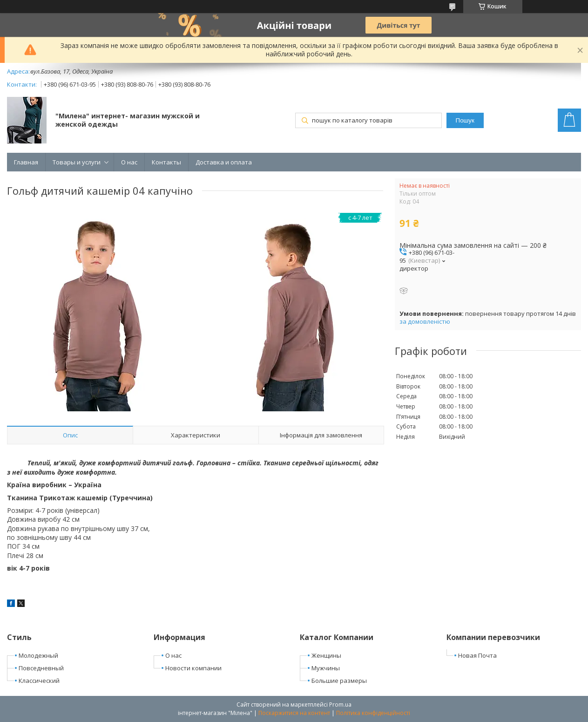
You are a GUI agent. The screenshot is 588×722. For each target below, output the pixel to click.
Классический (39, 681)
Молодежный (38, 655)
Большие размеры (339, 681)
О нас (129, 162)
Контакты (166, 162)
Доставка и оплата (224, 162)
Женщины (326, 655)
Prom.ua (340, 705)
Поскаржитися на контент (294, 713)
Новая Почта (477, 655)
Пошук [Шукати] (465, 120)
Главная (26, 162)
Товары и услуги (77, 162)
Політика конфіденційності (373, 713)
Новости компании (193, 668)
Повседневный (41, 668)
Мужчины (326, 668)
